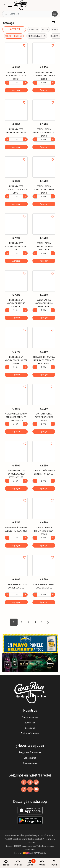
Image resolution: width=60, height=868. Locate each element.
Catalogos (30, 728)
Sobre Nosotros (30, 717)
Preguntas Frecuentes (30, 752)
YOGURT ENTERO (14, 36)
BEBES (55, 30)
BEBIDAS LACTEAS (37, 36)
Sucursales (30, 723)
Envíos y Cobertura (30, 733)
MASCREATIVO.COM (35, 853)
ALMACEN (33, 30)
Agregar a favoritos (16, 42)
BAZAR (45, 30)
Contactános (30, 758)
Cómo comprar (30, 763)
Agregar (16, 90)
